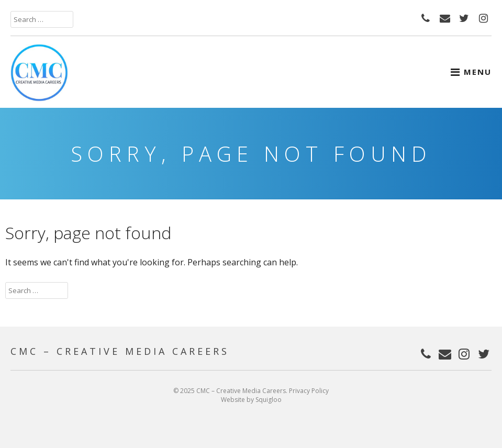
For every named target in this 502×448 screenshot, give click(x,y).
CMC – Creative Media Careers (120, 351)
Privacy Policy (309, 391)
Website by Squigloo (251, 400)
